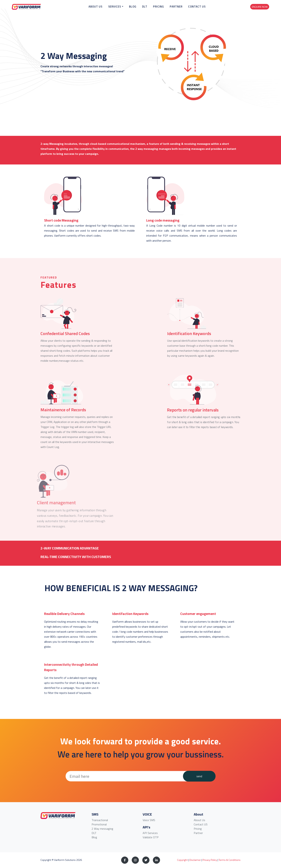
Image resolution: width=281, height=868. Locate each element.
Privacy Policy (210, 860)
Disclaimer (195, 860)
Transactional (100, 820)
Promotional (99, 824)
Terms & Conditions (230, 860)
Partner (185, 10)
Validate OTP (151, 837)
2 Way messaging (102, 829)
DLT (154, 10)
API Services (150, 833)
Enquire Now (260, 10)
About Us (105, 10)
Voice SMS (149, 820)
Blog (142, 10)
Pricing (168, 10)
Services (124, 10)
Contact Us (206, 10)
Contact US (201, 824)
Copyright (182, 860)
